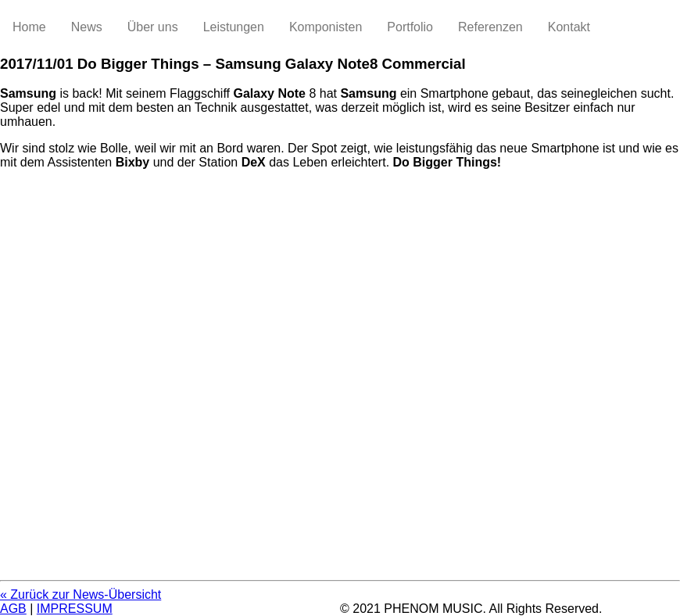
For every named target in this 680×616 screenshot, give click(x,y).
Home (29, 27)
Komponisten (326, 27)
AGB (13, 609)
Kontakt (569, 27)
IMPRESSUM (75, 609)
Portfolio (410, 27)
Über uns (153, 27)
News (87, 27)
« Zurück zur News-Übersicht (81, 595)
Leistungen (234, 27)
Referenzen (490, 27)
